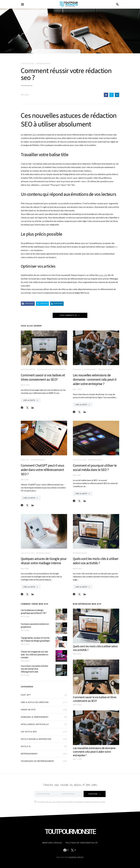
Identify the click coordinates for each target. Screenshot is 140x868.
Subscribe (93, 794)
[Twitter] (73, 850)
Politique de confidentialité (82, 843)
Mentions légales (52, 843)
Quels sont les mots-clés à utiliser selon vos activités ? (96, 561)
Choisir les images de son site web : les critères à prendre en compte (34, 654)
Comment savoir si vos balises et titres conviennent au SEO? (43, 377)
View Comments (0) (68, 315)
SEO (34, 135)
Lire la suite (29, 400)
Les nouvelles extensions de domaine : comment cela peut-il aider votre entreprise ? (95, 379)
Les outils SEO (28, 64)
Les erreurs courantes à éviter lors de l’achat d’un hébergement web (34, 669)
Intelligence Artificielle (35, 724)
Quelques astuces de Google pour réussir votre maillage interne (44, 561)
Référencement (43, 64)
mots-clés (103, 275)
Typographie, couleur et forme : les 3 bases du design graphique (36, 639)
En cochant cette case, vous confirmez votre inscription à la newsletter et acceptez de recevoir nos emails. (70, 802)
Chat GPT (25, 460)
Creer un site (28, 710)
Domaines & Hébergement (85, 370)
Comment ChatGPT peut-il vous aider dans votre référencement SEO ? (42, 470)
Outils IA (26, 746)
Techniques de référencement (51, 370)
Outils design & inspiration (36, 739)
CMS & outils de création (35, 702)
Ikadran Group (76, 857)
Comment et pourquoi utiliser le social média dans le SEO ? (95, 468)
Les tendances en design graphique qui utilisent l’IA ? (34, 611)
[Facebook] (66, 850)
